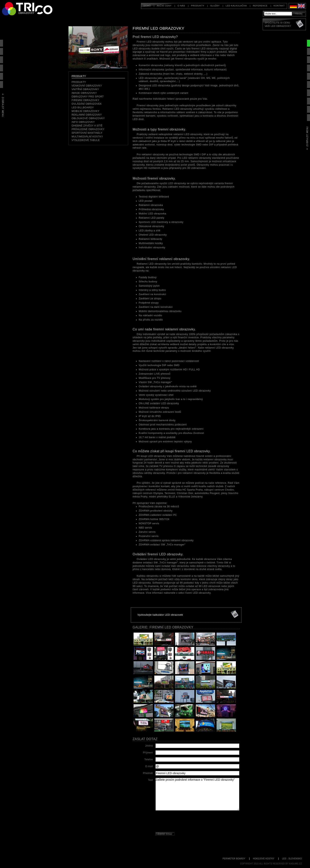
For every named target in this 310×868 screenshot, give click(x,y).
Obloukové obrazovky (88, 118)
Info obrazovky (83, 122)
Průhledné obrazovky (88, 129)
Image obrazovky (84, 93)
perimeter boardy (234, 859)
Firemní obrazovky (86, 100)
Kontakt (279, 6)
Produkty (198, 6)
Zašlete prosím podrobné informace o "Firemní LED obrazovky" (197, 794)
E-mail (149, 766)
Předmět (148, 773)
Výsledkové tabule (86, 140)
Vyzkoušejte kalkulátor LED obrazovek (160, 615)
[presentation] (186, 822)
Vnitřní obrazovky (85, 89)
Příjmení (148, 753)
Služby (215, 6)
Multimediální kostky (87, 137)
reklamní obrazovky (87, 115)
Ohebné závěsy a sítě (87, 126)
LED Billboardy (83, 108)
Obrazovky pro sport (88, 97)
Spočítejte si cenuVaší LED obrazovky (278, 24)
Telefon (149, 759)
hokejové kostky (264, 859)
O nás (181, 6)
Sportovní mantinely (87, 133)
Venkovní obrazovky (87, 86)
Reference (260, 6)
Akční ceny (164, 6)
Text (150, 780)
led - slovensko (292, 859)
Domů (147, 6)
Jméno (149, 746)
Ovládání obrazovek (87, 104)
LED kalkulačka (236, 6)
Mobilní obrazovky (86, 111)
